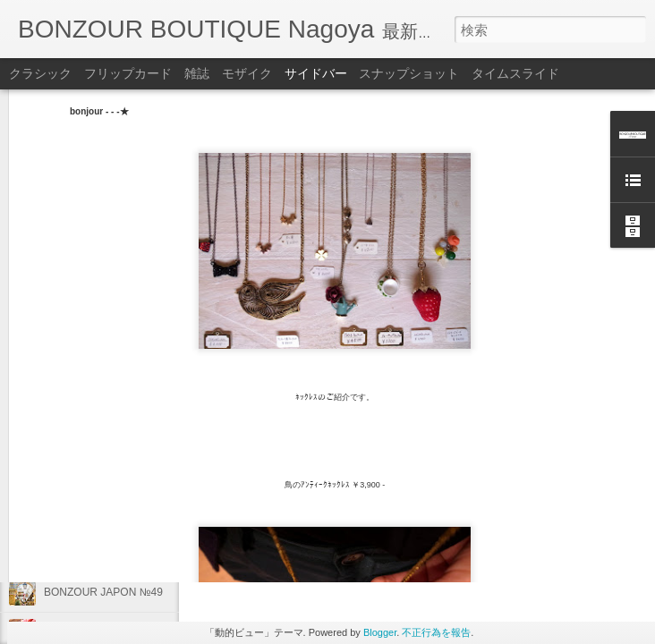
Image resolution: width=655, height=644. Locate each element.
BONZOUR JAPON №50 (103, 512)
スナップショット (409, 73)
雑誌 (197, 73)
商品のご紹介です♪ (89, 552)
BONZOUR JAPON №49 (103, 592)
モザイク (247, 73)
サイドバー (316, 73)
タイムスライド (515, 73)
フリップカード (128, 73)
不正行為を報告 (436, 632)
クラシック (40, 73)
